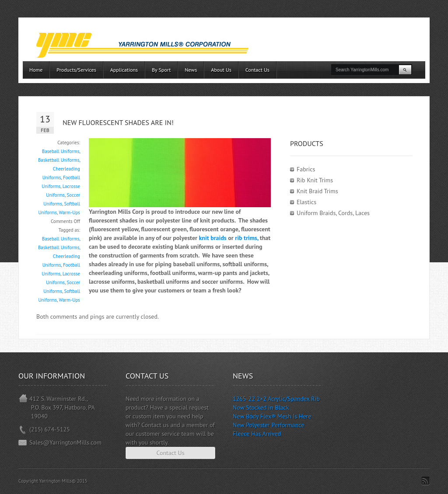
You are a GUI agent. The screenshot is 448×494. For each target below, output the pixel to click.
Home (36, 70)
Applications (124, 70)
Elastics (306, 202)
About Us (221, 70)
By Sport (161, 70)
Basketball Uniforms (59, 160)
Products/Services (76, 70)
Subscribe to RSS (425, 481)
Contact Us (257, 70)
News (191, 70)
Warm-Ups (70, 212)
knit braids (212, 238)
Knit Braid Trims (317, 191)
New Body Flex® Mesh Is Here (272, 416)
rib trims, (247, 238)
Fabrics (306, 169)
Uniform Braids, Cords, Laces (333, 213)
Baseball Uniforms (61, 151)
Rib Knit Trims (315, 180)
